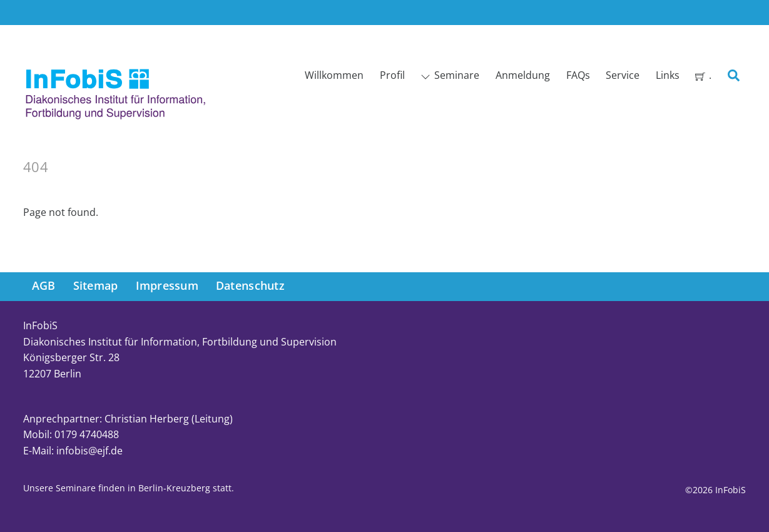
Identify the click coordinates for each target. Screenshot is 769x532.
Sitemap (96, 285)
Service (623, 75)
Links (668, 75)
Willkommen (334, 75)
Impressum (167, 285)
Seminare (450, 75)
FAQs (578, 75)
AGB (44, 285)
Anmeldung (523, 75)
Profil (392, 75)
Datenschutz (250, 285)
